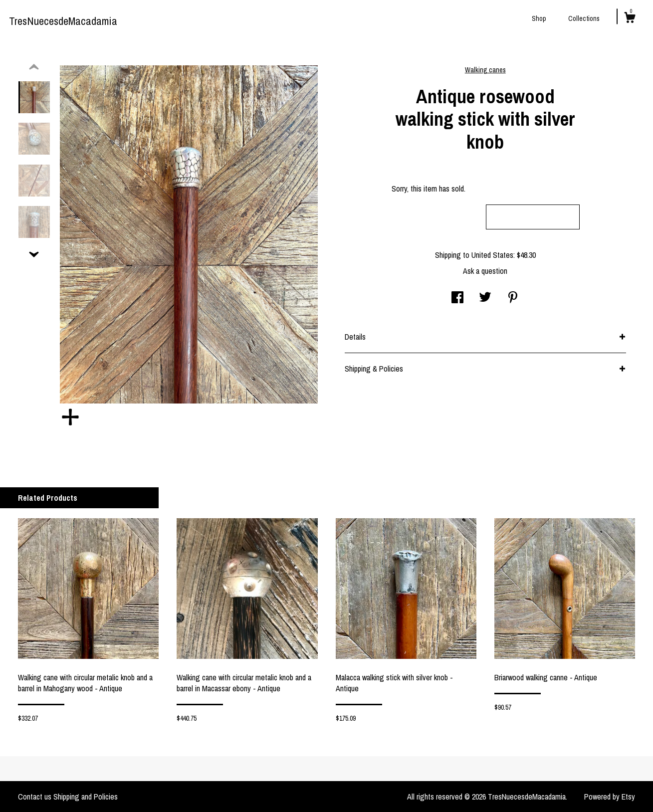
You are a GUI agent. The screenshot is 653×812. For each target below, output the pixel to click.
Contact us (35, 797)
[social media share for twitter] (485, 298)
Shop (539, 18)
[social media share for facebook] (457, 298)
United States (492, 255)
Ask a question (485, 271)
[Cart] (630, 19)
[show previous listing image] (34, 67)
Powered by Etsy (610, 797)
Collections (584, 18)
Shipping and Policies (86, 797)
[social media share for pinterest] (513, 298)
